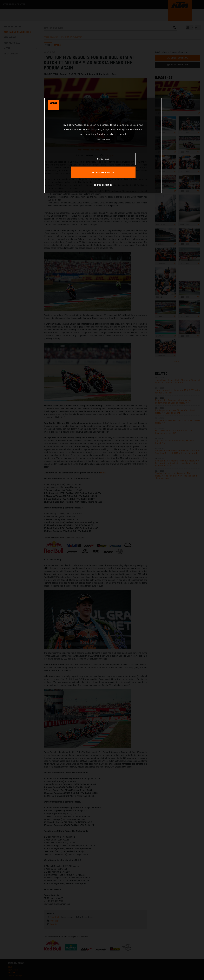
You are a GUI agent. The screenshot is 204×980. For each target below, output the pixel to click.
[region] (103, 146)
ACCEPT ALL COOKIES (103, 172)
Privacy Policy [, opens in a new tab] (100, 139)
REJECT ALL (103, 159)
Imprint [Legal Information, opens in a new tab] (108, 139)
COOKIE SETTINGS (103, 185)
